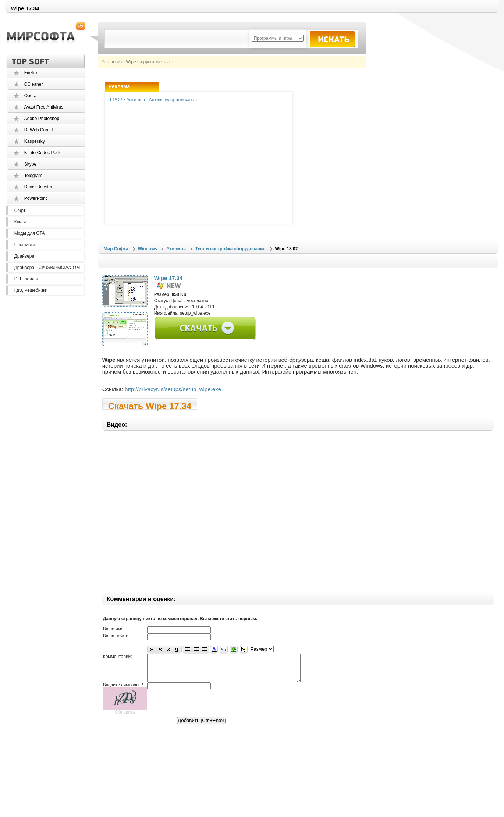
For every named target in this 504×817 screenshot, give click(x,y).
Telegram (33, 176)
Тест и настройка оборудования (230, 249)
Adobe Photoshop (42, 119)
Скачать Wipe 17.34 (150, 405)
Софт (20, 211)
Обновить (125, 718)
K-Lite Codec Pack (42, 153)
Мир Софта (116, 249)
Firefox (31, 73)
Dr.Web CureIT (39, 130)
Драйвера (24, 256)
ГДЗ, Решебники (31, 290)
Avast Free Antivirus (44, 107)
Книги (20, 222)
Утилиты (176, 249)
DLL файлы (26, 279)
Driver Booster (38, 187)
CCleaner (34, 84)
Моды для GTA (30, 233)
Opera (30, 96)
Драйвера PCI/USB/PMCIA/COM (47, 268)
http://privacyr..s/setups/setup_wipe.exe (173, 389)
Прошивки (25, 245)
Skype (30, 164)
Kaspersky (35, 141)
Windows (148, 249)
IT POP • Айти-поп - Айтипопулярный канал (152, 100)
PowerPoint (36, 198)
